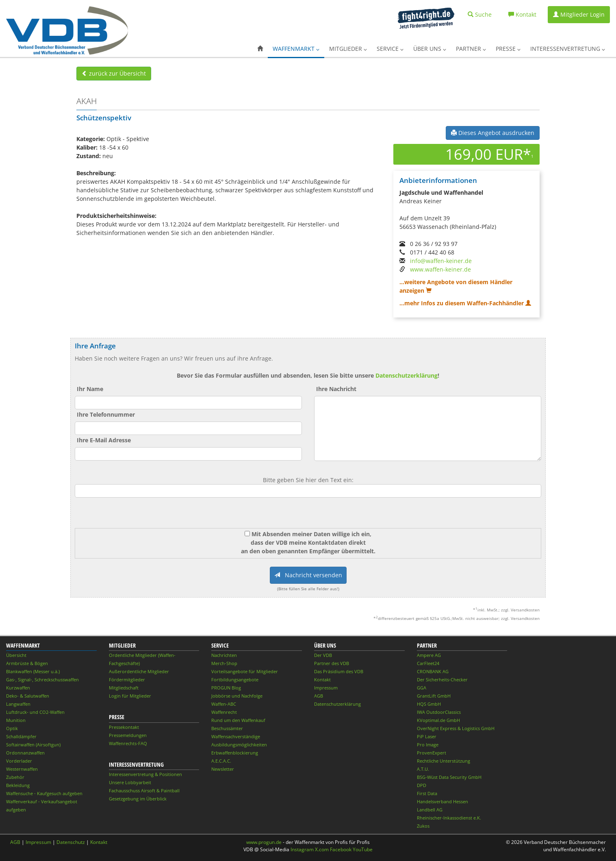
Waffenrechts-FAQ (128, 743)
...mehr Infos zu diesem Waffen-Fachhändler (465, 303)
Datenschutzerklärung (407, 375)
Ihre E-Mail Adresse (104, 440)
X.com (322, 849)
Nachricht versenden (308, 575)
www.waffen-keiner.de (440, 269)
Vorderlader (19, 761)
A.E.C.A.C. (221, 761)
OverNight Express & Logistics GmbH (456, 728)
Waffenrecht (224, 712)
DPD (422, 785)
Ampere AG (429, 655)
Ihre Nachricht (336, 389)
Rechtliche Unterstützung (444, 761)
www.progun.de (264, 842)
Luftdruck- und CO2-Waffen (35, 712)
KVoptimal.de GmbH (438, 720)
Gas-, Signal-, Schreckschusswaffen (42, 679)
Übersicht (16, 655)
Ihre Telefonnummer (106, 414)
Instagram (302, 849)
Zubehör (15, 777)
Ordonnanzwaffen (25, 753)
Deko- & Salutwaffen (28, 696)
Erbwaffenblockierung (235, 753)
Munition (16, 720)
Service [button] (390, 49)
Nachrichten (224, 655)
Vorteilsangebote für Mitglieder (245, 671)
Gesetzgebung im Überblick (138, 799)
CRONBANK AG (433, 671)
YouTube (363, 849)
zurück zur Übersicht (114, 73)
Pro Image (428, 745)
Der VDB (323, 655)
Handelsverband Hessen (442, 801)
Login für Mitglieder (130, 696)
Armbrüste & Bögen (27, 663)
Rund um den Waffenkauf (238, 720)
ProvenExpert (432, 753)
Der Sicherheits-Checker (442, 679)
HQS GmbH (429, 704)
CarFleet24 (428, 663)
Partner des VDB (332, 663)
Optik (12, 728)
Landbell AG (430, 810)
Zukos (423, 826)
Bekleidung (18, 785)
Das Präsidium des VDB (339, 671)
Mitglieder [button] (348, 49)
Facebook (341, 849)
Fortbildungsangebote (235, 679)
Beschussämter (227, 728)
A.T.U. (423, 769)
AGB (319, 696)
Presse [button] (508, 49)
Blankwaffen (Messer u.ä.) (33, 671)
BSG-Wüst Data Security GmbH (449, 777)
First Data (427, 793)
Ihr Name (90, 389)
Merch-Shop (224, 663)
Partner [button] (471, 49)
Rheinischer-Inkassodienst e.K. (449, 818)
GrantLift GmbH (434, 696)
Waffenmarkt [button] (296, 49)
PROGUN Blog (226, 688)
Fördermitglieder (127, 679)
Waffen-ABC (224, 704)
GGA (422, 688)
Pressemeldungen (128, 735)
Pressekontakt (124, 727)
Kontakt (322, 679)
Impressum (326, 688)
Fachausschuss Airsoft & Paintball (144, 790)
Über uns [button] (430, 49)
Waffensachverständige (236, 736)
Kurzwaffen (18, 688)
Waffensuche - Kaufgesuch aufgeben (44, 793)
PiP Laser (427, 736)
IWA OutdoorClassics (439, 712)
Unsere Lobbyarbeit (130, 782)
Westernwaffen (22, 769)
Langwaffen (18, 704)
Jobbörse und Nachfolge (237, 696)
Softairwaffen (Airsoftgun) (33, 745)
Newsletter (223, 769)
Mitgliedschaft (124, 688)
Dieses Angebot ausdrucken (493, 133)
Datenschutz (71, 842)
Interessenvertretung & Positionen (145, 774)
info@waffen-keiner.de (441, 261)
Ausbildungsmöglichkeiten (239, 745)
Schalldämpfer (21, 736)
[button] (260, 49)
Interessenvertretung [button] (568, 49)
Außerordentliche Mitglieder (139, 671)
